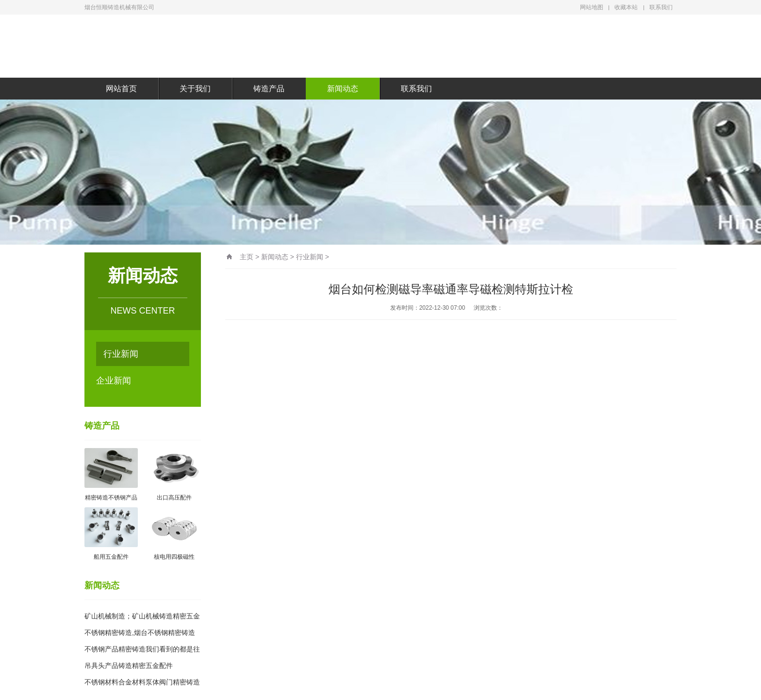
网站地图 (592, 7)
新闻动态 (343, 89)
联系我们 (661, 7)
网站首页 (121, 89)
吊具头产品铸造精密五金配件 (129, 666)
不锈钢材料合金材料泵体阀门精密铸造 (142, 682)
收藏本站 (626, 7)
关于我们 (195, 89)
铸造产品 (269, 89)
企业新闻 (114, 381)
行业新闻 (121, 354)
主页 (247, 257)
